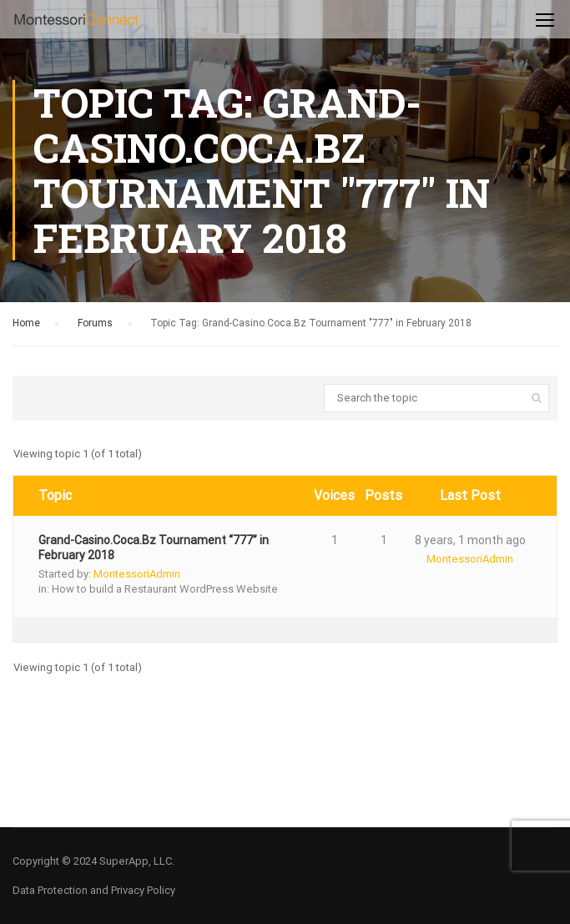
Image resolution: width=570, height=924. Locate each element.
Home (26, 323)
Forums (95, 323)
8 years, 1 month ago (470, 540)
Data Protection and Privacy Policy (94, 890)
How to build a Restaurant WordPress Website (165, 589)
